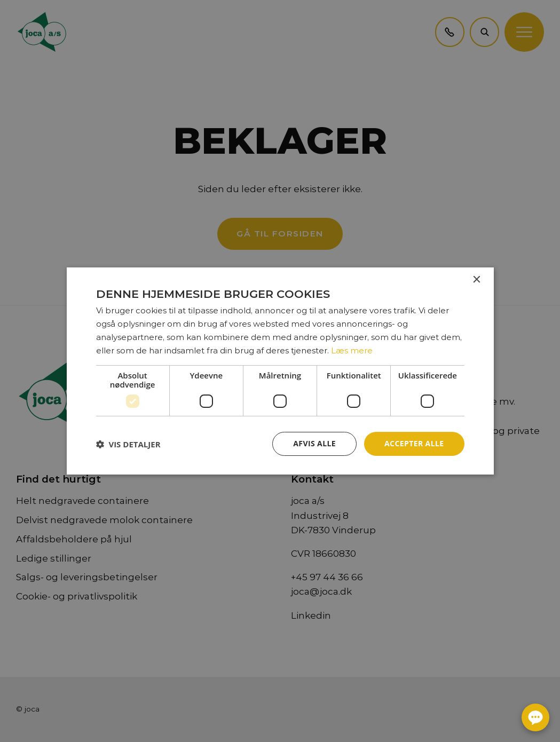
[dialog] (280, 371)
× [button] (476, 280)
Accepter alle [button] (414, 443)
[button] (128, 444)
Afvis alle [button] (314, 443)
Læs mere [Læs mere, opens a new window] (352, 350)
